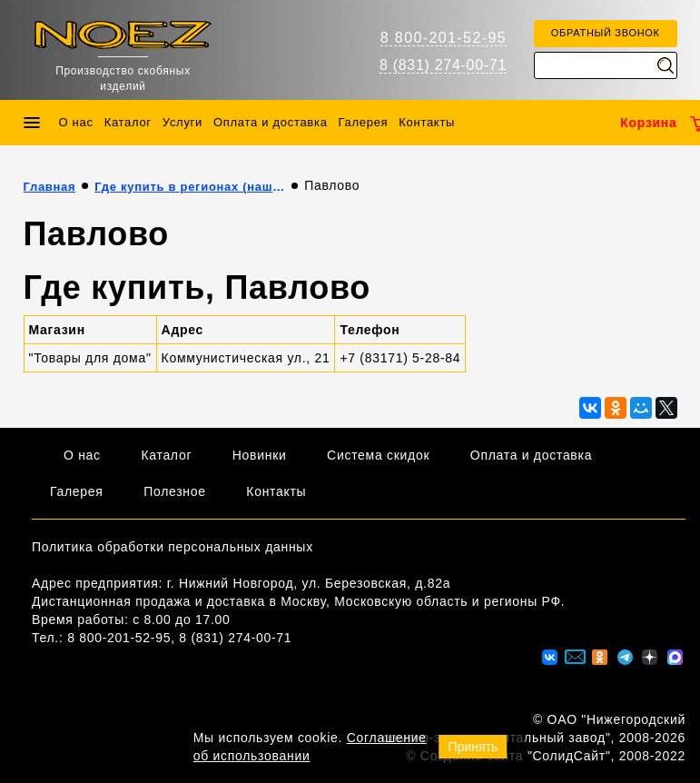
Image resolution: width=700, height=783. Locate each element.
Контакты (427, 122)
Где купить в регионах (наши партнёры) (190, 187)
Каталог (128, 122)
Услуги (182, 122)
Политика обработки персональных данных (173, 547)
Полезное (175, 491)
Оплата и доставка (271, 122)
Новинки (260, 455)
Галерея (364, 122)
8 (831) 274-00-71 (443, 65)
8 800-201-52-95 (444, 38)
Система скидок (378, 455)
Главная (50, 187)
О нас (76, 122)
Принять (473, 747)
